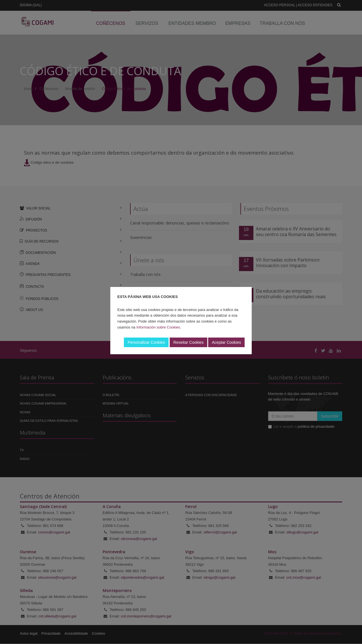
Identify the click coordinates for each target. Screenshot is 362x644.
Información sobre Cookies (158, 327)
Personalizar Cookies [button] (146, 342)
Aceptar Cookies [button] (226, 342)
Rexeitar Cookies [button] (188, 342)
